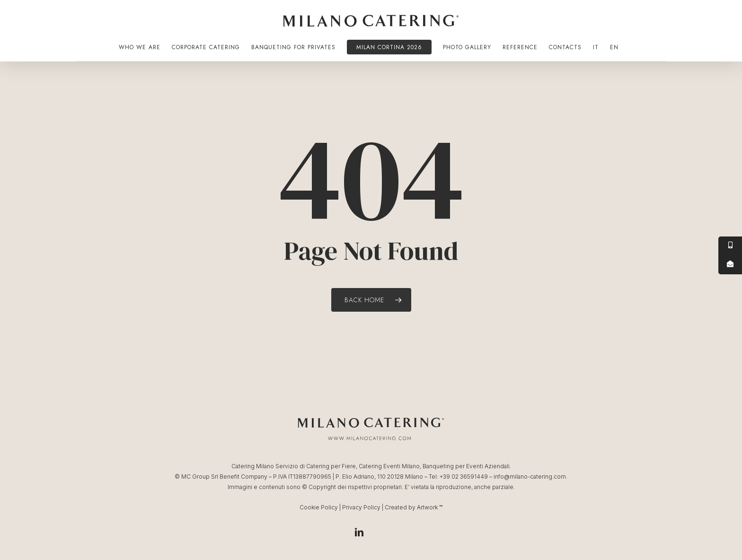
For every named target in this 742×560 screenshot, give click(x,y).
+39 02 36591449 (464, 477)
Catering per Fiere (331, 466)
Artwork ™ (430, 507)
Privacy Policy (361, 507)
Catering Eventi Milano (389, 466)
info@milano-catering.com (530, 477)
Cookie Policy (319, 507)
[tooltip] (730, 246)
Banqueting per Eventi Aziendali (466, 466)
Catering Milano (253, 466)
